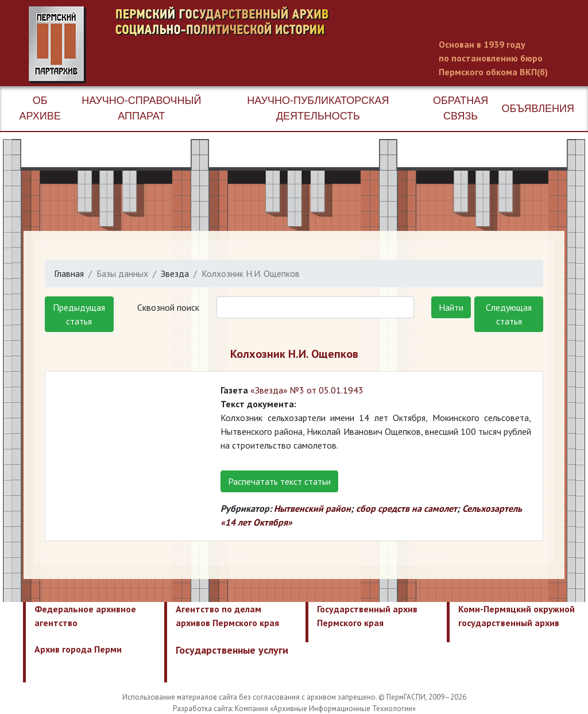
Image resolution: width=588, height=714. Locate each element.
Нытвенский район (312, 508)
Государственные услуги (232, 650)
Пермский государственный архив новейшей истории (244, 45)
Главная (69, 273)
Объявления (538, 109)
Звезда (175, 273)
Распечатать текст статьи (279, 481)
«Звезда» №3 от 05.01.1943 (307, 390)
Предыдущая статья (79, 314)
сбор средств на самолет (407, 508)
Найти (451, 307)
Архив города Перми (78, 649)
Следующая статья (509, 314)
